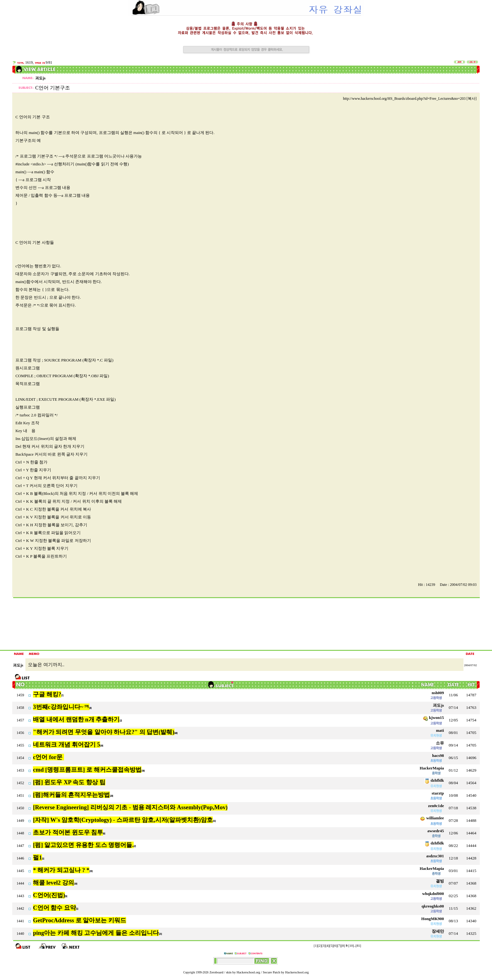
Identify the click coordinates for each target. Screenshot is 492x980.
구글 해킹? (47, 694)
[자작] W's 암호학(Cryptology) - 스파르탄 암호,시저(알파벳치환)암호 (123, 820)
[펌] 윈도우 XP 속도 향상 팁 (69, 782)
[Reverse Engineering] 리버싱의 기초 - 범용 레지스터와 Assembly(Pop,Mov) (130, 807)
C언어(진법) (49, 895)
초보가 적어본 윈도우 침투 (68, 832)
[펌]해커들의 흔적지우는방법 (71, 795)
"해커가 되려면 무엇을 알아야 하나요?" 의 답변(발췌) (104, 732)
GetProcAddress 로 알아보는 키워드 (80, 920)
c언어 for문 (48, 757)
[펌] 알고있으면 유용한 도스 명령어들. (83, 845)
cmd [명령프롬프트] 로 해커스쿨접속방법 (87, 770)
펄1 (37, 857)
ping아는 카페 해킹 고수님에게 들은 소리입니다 (96, 933)
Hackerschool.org (248, 972)
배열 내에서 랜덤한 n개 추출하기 (76, 719)
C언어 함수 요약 (54, 908)
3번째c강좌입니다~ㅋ (61, 707)
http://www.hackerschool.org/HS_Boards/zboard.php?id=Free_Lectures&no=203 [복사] (410, 99)
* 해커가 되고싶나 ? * (61, 870)
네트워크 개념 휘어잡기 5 (66, 744)
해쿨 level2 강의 (53, 883)
